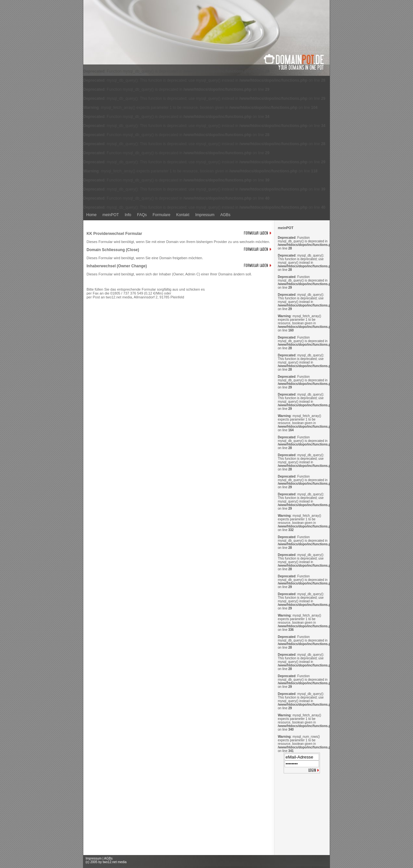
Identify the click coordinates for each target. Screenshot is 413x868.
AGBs (225, 215)
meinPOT (111, 215)
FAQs (142, 215)
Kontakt (183, 215)
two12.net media (115, 862)
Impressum (205, 215)
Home (91, 215)
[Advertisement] (302, 816)
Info (128, 215)
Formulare (162, 215)
